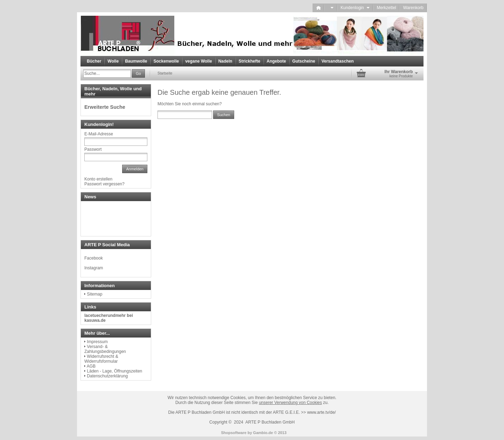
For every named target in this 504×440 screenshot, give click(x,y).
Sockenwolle (166, 61)
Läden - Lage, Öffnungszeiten (114, 371)
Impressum (97, 342)
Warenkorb (413, 8)
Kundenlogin (355, 8)
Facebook (94, 258)
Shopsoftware (234, 433)
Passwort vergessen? (104, 184)
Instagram (94, 268)
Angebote (276, 61)
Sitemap (94, 294)
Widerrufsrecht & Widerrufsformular (101, 359)
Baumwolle (136, 61)
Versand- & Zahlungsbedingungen (105, 349)
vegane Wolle (198, 61)
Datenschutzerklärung (107, 376)
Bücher (94, 61)
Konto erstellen (98, 179)
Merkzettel (386, 8)
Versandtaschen (337, 61)
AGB (91, 366)
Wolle (113, 61)
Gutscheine (304, 61)
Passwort (93, 149)
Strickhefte (250, 61)
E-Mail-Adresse (99, 134)
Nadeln (225, 61)
